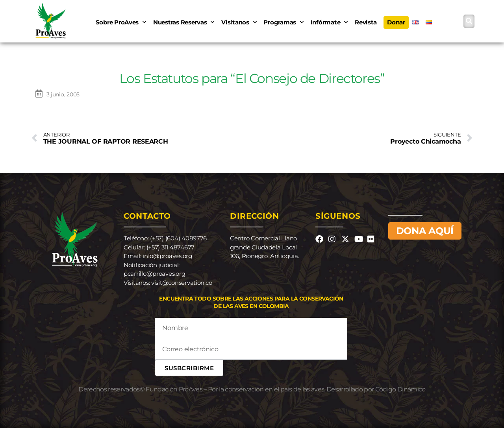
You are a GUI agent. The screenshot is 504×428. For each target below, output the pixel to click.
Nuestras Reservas (184, 22)
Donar (396, 22)
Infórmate (329, 22)
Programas (283, 22)
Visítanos (239, 22)
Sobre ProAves (121, 22)
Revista (366, 22)
